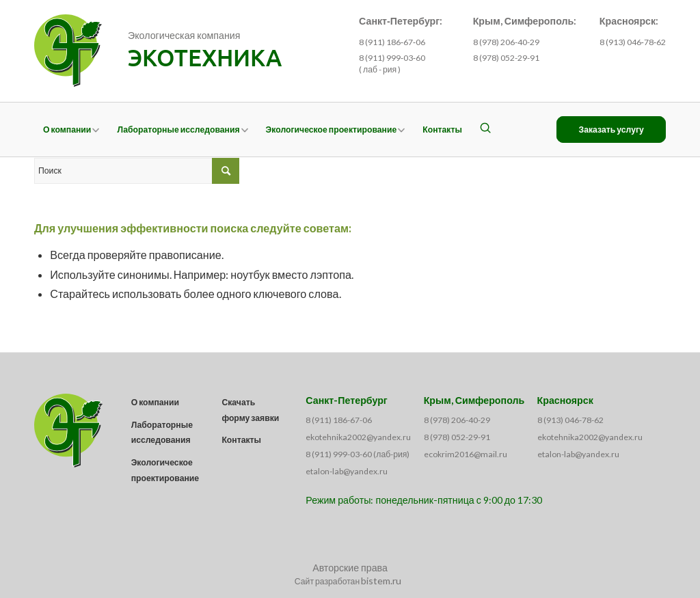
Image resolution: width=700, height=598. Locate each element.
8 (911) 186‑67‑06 (392, 42)
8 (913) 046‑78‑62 (633, 42)
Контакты (241, 440)
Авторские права (350, 568)
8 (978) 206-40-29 (506, 42)
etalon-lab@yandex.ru (347, 471)
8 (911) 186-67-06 (339, 420)
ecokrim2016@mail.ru (466, 454)
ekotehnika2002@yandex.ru (358, 437)
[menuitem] (71, 129)
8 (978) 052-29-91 (506, 58)
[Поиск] (485, 129)
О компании (155, 402)
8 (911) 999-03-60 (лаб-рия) (358, 454)
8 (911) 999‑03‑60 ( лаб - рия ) (392, 64)
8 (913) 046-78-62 (570, 420)
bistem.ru (381, 581)
